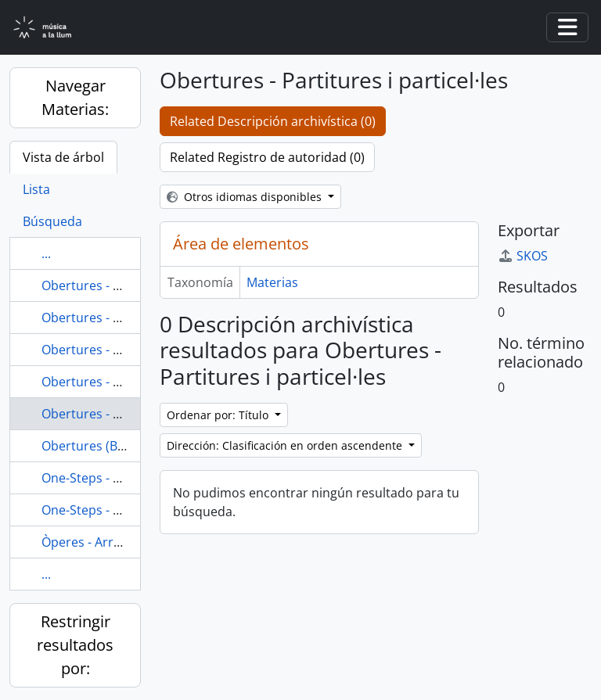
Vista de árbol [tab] (63, 157)
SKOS (523, 256)
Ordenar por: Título (219, 415)
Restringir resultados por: (75, 645)
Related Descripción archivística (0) (273, 121)
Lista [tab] (36, 189)
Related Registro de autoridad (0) (267, 157)
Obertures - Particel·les (109, 350)
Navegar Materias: (75, 97)
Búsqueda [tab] (52, 221)
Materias (272, 282)
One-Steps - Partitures (107, 478)
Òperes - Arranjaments (109, 542)
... (46, 253)
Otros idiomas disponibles (246, 197)
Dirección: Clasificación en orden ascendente (286, 445)
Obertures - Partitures (107, 382)
